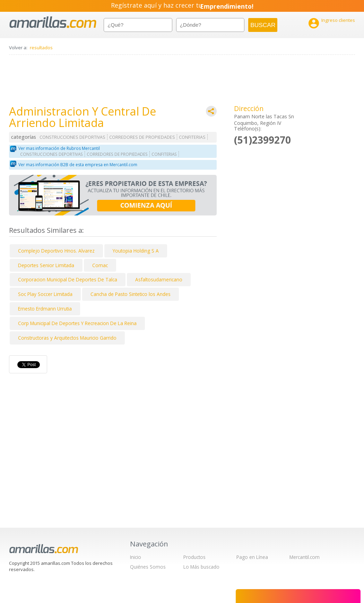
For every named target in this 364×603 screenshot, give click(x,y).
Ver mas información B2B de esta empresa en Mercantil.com (78, 165)
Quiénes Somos (148, 567)
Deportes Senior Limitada (46, 265)
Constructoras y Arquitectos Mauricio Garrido (67, 338)
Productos (194, 557)
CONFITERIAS (192, 137)
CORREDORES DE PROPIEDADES (142, 137)
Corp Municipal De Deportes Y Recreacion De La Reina (77, 323)
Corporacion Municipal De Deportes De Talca (68, 279)
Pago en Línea (252, 557)
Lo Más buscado (201, 567)
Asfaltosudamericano (159, 279)
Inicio (136, 557)
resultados (41, 48)
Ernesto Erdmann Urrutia (45, 309)
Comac (100, 265)
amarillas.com (53, 22)
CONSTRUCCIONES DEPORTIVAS (72, 137)
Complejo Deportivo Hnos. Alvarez (56, 251)
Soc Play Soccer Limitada (45, 294)
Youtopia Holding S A (136, 251)
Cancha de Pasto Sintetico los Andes (131, 294)
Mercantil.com (305, 557)
